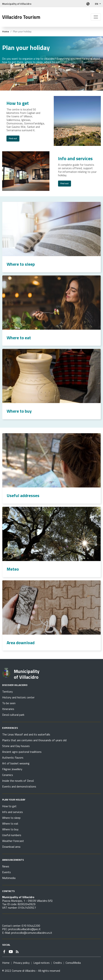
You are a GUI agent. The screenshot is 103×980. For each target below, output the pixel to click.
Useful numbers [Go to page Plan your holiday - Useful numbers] (12, 835)
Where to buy (19, 411)
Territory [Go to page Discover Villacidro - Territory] (7, 692)
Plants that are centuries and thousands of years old (34, 740)
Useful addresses (23, 495)
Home (6, 31)
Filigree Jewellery (12, 769)
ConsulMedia (73, 963)
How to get (18, 103)
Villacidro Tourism (21, 17)
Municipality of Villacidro (27, 674)
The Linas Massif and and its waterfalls (26, 734)
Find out (13, 138)
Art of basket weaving (16, 763)
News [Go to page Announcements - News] (6, 866)
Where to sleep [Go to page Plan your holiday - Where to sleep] (11, 818)
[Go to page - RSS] (17, 951)
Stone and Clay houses (16, 746)
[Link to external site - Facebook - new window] (4, 951)
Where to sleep (21, 264)
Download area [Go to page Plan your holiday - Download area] (11, 847)
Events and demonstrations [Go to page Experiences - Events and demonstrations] (19, 786)
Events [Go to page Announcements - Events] (6, 872)
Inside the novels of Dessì (18, 781)
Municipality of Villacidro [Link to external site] (17, 4)
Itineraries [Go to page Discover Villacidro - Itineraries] (8, 709)
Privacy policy (21, 963)
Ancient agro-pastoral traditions (22, 752)
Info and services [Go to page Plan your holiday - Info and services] (12, 812)
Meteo (13, 569)
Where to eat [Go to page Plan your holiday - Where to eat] (10, 823)
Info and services (75, 158)
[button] (98, 4)
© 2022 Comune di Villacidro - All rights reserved (31, 971)
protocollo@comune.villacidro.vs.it (32, 933)
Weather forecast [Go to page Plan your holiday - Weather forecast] (13, 841)
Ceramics (8, 775)
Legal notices (42, 963)
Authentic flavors (13, 758)
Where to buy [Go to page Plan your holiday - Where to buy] (10, 829)
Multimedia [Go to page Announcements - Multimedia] (9, 878)
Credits (58, 963)
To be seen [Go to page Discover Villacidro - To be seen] (9, 703)
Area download (21, 643)
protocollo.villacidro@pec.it (24, 929)
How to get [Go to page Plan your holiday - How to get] (9, 806)
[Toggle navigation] (96, 17)
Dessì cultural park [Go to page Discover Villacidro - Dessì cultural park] (13, 715)
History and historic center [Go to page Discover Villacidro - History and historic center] (18, 697)
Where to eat (19, 338)
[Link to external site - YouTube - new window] (11, 951)
